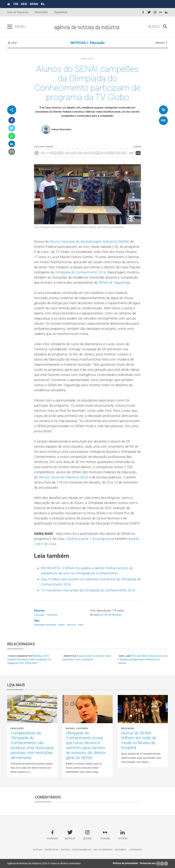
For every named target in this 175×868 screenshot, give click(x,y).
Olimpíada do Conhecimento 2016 (80, 272)
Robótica (70, 656)
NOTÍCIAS (78, 43)
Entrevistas (52, 850)
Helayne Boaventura (62, 129)
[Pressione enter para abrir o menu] (10, 27)
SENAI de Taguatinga (115, 283)
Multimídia (41, 12)
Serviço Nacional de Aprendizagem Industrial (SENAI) (90, 242)
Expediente (61, 12)
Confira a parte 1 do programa (89, 539)
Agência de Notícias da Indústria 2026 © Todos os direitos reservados (44, 863)
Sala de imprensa (103, 850)
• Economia (52, 615)
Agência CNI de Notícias (108, 615)
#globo (62, 625)
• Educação (39, 615)
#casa (80, 625)
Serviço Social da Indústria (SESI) (64, 477)
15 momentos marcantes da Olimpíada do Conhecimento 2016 (88, 590)
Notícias (38, 850)
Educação (97, 43)
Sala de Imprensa (18, 12)
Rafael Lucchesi (77, 728)
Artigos (65, 850)
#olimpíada (51, 625)
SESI (24, 4)
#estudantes (40, 625)
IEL (43, 4)
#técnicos (71, 625)
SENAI (34, 4)
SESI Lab (125, 656)
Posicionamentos (20, 656)
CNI (16, 4)
